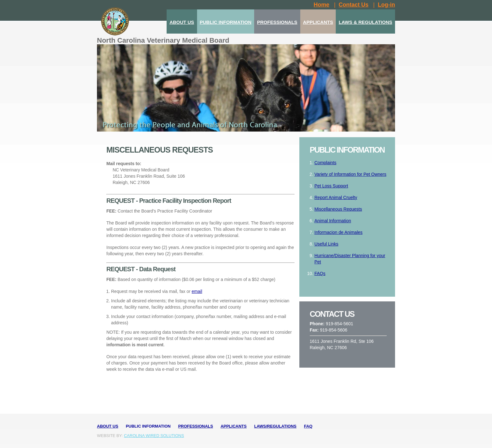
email (197, 291)
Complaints (325, 163)
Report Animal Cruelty (336, 197)
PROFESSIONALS (277, 22)
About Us (108, 426)
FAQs (320, 273)
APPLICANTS (318, 22)
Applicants (234, 426)
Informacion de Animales (338, 232)
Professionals (196, 426)
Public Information (148, 426)
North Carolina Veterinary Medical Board (163, 40)
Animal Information (333, 221)
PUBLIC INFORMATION (226, 22)
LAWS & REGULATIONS (365, 22)
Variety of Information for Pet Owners (350, 174)
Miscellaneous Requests (338, 209)
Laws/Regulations (275, 426)
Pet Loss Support (331, 186)
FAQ (308, 426)
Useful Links (326, 244)
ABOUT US (182, 22)
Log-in (386, 5)
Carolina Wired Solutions (154, 436)
